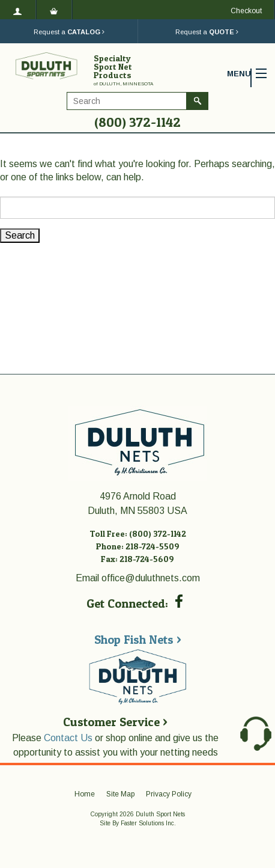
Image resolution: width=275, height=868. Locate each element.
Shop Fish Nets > (138, 640)
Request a (69, 32)
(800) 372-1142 (137, 122)
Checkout (246, 11)
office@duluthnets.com (151, 578)
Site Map (120, 794)
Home (85, 794)
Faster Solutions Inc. (148, 823)
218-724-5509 (153, 546)
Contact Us (68, 738)
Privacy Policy (169, 794)
